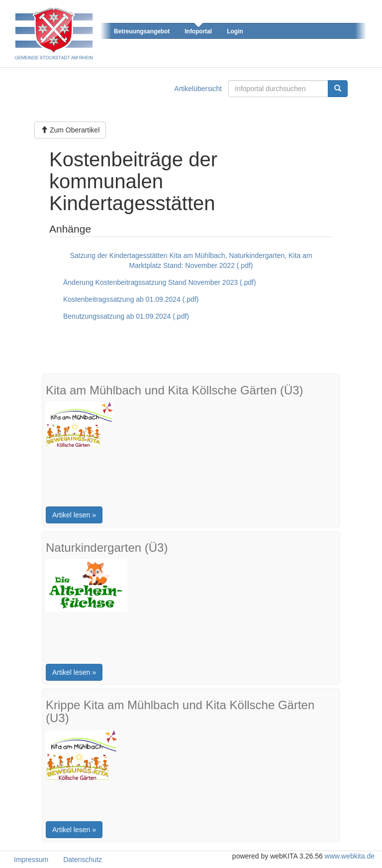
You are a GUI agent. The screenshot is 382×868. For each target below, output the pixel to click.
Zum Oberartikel (70, 130)
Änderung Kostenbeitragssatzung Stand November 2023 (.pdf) (160, 282)
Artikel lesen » (74, 515)
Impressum (31, 860)
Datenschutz (83, 860)
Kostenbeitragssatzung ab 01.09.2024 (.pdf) (131, 299)
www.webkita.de (350, 856)
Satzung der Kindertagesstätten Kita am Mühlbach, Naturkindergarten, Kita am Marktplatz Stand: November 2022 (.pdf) (191, 260)
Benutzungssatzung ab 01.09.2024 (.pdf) (126, 316)
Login (235, 31)
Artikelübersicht (198, 89)
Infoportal (198, 31)
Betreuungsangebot (142, 31)
